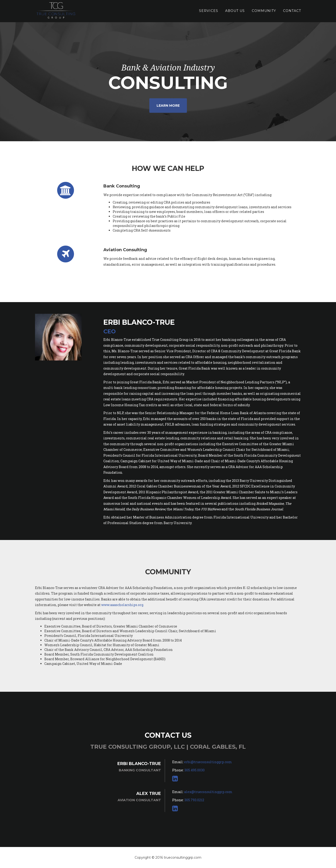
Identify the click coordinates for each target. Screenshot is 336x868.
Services (209, 13)
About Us (235, 13)
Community (264, 13)
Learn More (168, 106)
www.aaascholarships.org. (123, 605)
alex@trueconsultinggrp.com (208, 792)
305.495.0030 (194, 770)
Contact (292, 13)
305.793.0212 (194, 800)
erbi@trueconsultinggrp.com (208, 762)
